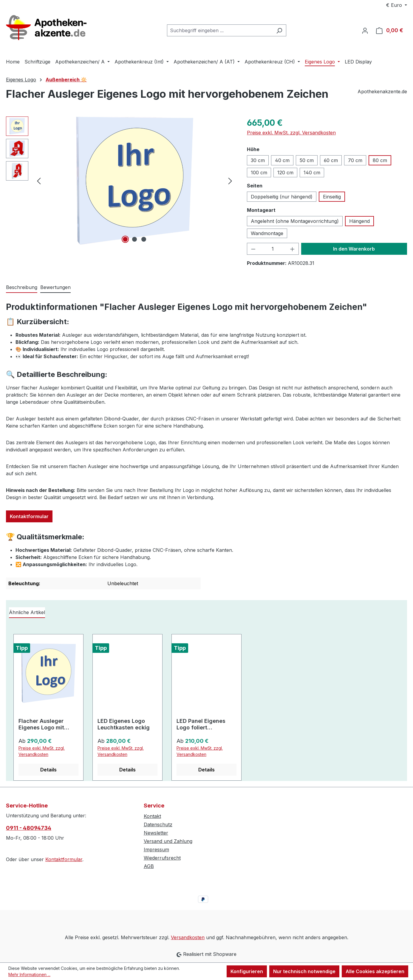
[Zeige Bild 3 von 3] (144, 239)
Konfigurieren (247, 971)
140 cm (312, 173)
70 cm (355, 160)
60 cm (331, 160)
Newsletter (156, 833)
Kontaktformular (29, 516)
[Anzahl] (273, 249)
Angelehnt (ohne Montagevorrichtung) (295, 221)
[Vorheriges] (39, 180)
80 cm (380, 160)
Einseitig (332, 197)
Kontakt (152, 816)
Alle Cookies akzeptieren (375, 971)
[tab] (22, 288)
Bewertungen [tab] (55, 287)
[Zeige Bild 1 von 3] (125, 239)
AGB (149, 866)
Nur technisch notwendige (304, 971)
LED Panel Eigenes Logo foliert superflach (201, 724)
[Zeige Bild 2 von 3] (134, 239)
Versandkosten (188, 937)
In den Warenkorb (354, 249)
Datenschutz (158, 824)
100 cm (259, 173)
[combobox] (220, 30)
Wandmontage (267, 233)
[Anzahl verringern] (253, 249)
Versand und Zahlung (168, 841)
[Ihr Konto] (365, 30)
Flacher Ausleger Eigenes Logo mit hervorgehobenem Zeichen (43, 724)
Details (48, 770)
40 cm (282, 160)
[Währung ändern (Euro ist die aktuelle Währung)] (397, 5)
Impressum (156, 849)
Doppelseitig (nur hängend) (282, 197)
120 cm (285, 173)
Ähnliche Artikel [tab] (27, 612)
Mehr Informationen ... (29, 974)
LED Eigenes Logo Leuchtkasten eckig (124, 724)
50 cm (307, 160)
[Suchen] (279, 30)
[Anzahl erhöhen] (293, 249)
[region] (120, 181)
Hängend (359, 221)
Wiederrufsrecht (162, 858)
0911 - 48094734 (29, 828)
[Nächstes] (230, 180)
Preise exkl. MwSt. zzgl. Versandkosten (291, 133)
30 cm (258, 160)
